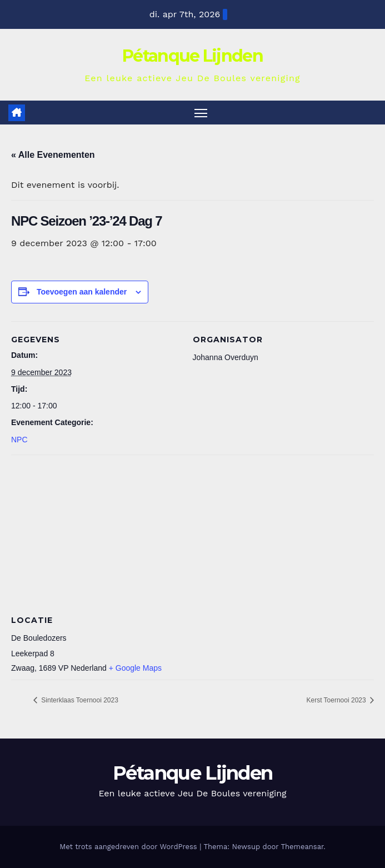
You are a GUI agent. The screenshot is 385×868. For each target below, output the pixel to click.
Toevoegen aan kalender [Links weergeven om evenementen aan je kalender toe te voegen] (82, 292)
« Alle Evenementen (53, 155)
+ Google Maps (135, 668)
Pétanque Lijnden (192, 56)
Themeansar (302, 847)
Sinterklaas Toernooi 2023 (79, 700)
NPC (19, 440)
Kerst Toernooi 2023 (337, 700)
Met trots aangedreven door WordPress (129, 847)
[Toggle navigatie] (201, 113)
